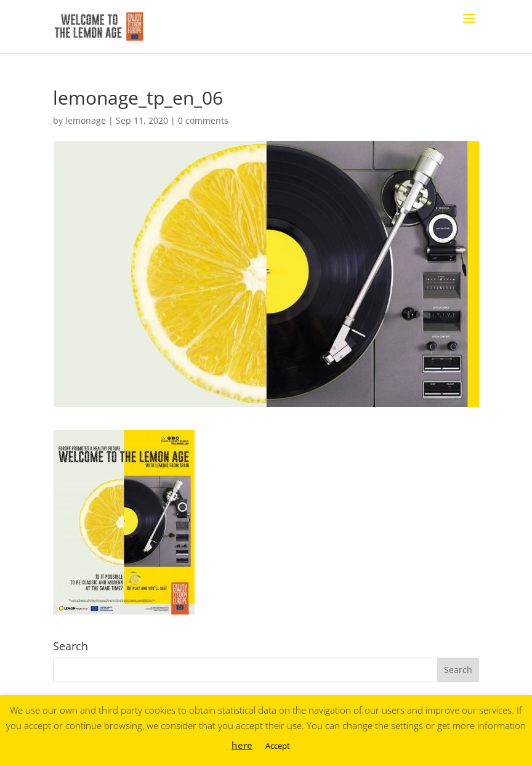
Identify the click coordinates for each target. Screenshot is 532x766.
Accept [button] (278, 746)
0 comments (203, 120)
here (242, 745)
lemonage (86, 120)
